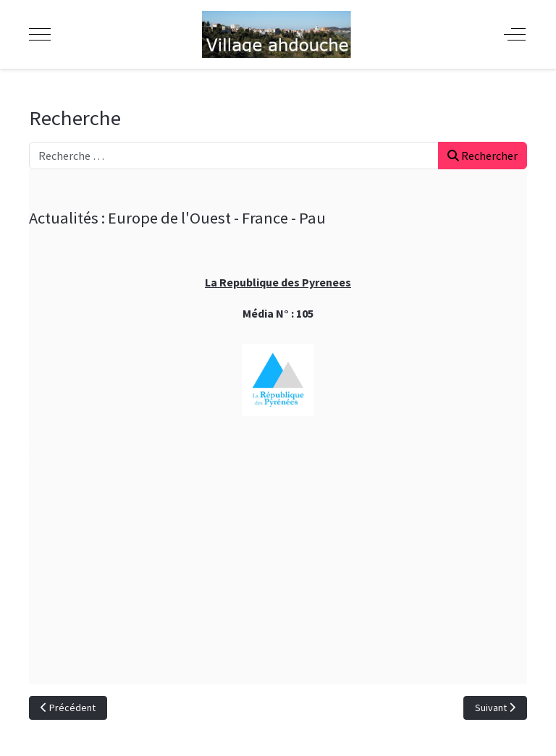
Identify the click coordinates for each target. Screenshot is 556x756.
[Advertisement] (278, 583)
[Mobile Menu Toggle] (40, 34)
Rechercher (483, 156)
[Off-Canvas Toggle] (515, 34)
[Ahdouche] (277, 34)
